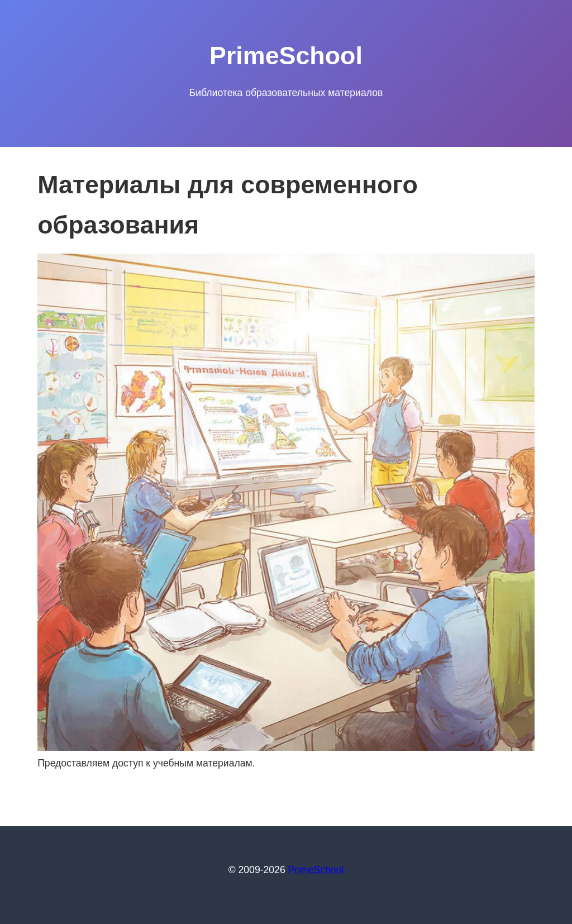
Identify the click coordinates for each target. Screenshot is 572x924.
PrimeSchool (316, 870)
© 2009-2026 (258, 870)
